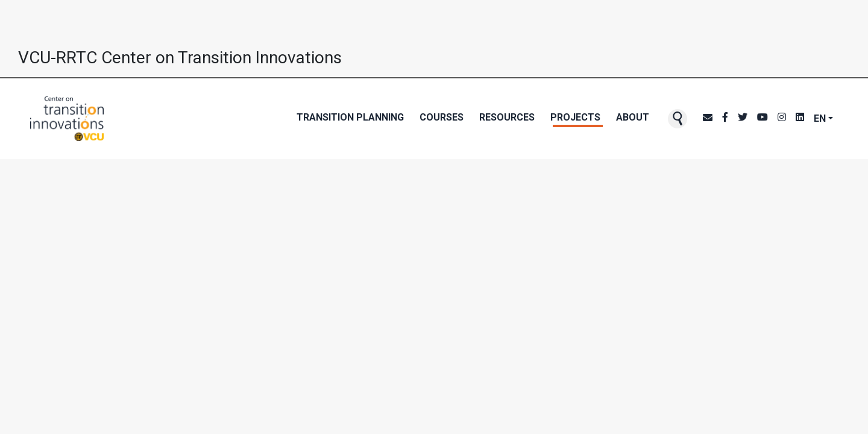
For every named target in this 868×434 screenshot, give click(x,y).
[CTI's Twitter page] (743, 119)
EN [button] (820, 118)
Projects (575, 117)
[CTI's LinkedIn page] (800, 119)
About (633, 117)
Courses (442, 117)
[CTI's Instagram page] (782, 119)
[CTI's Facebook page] (725, 119)
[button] (678, 119)
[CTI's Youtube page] (763, 119)
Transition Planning (350, 117)
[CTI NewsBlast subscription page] (708, 119)
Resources (507, 117)
